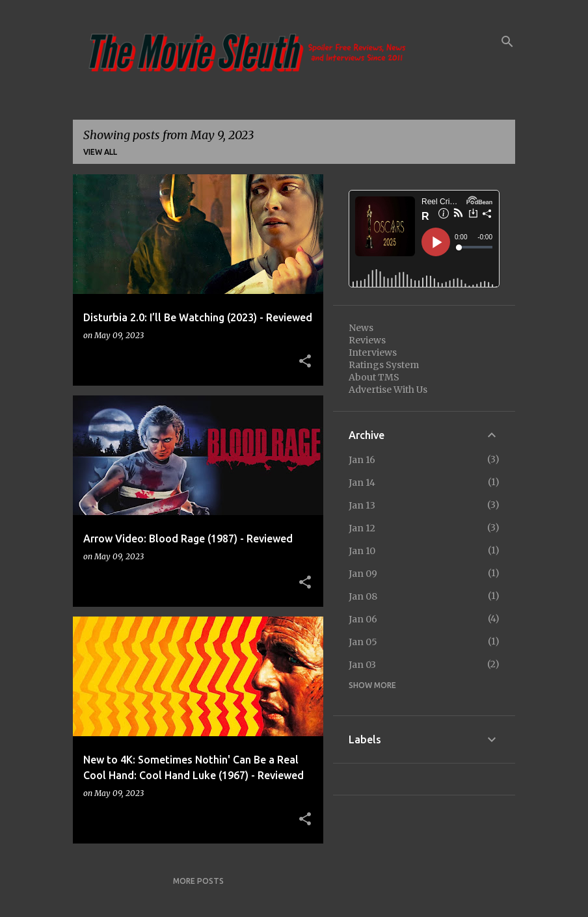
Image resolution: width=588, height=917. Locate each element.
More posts (198, 881)
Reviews (367, 340)
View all (100, 152)
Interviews (373, 352)
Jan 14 (362, 483)
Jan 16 (362, 460)
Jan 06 (363, 619)
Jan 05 (363, 642)
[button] (305, 362)
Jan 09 (363, 574)
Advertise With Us (388, 390)
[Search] (507, 42)
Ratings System (384, 365)
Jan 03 (362, 665)
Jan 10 (362, 551)
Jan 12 (362, 528)
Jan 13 (362, 505)
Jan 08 (363, 596)
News (361, 328)
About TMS (374, 377)
